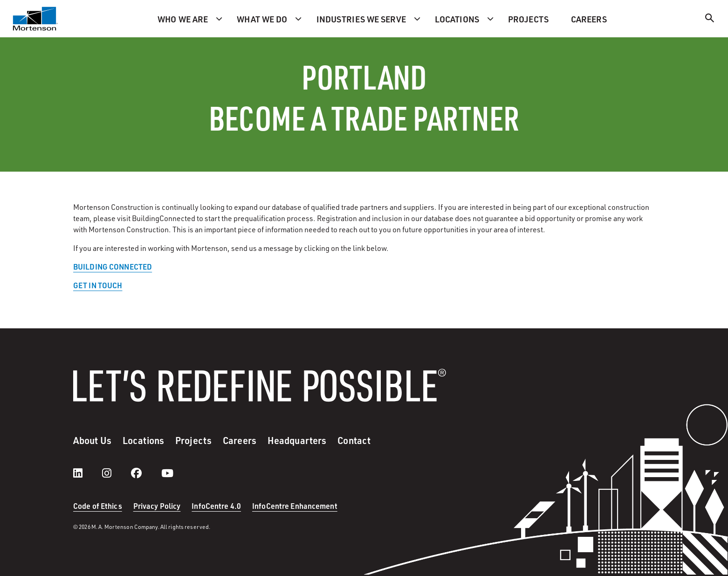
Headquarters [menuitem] (297, 440)
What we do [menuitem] (262, 19)
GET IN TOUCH (98, 285)
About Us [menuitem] (92, 440)
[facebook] (146, 473)
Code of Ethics (98, 506)
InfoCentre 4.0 (216, 506)
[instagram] (116, 473)
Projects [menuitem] (528, 19)
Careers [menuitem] (589, 19)
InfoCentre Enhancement (295, 506)
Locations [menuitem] (457, 19)
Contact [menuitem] (354, 440)
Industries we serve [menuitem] (361, 19)
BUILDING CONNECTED (113, 267)
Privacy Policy (157, 506)
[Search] (710, 19)
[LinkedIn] (87, 473)
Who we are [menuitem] (183, 19)
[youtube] (167, 473)
